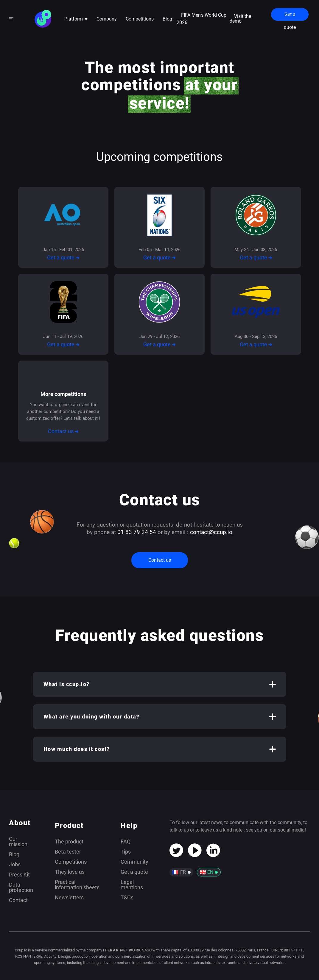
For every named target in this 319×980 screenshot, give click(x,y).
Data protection (21, 887)
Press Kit (19, 875)
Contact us (63, 431)
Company (107, 19)
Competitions (140, 19)
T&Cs (127, 897)
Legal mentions (132, 885)
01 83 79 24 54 (137, 532)
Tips (126, 852)
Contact (18, 900)
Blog (167, 19)
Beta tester (68, 852)
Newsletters (69, 897)
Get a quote (290, 16)
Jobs (15, 864)
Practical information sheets (77, 885)
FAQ (126, 842)
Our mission (18, 842)
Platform (76, 19)
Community (134, 862)
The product (69, 842)
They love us (70, 872)
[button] (160, 684)
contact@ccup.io (211, 532)
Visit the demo (240, 19)
